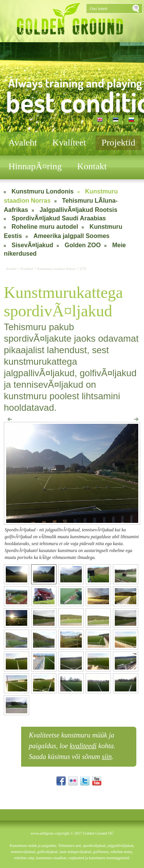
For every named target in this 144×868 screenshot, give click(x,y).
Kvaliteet (69, 142)
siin (107, 757)
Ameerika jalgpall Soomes (71, 236)
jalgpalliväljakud (120, 846)
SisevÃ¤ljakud (32, 245)
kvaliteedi (83, 746)
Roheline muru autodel (45, 227)
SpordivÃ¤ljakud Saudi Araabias (59, 218)
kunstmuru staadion (51, 858)
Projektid (118, 142)
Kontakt (92, 166)
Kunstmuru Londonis (43, 191)
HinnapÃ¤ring (35, 166)
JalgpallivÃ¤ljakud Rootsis (79, 210)
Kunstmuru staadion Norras (56, 269)
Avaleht (23, 142)
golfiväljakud (47, 852)
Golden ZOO (83, 245)
